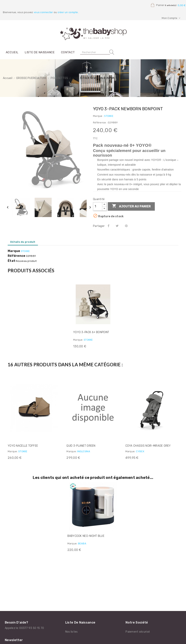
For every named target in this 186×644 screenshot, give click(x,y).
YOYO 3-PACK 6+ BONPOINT (91, 332)
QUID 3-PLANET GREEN (81, 446)
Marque (14, 251)
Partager (109, 226)
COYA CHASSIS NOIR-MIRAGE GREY (148, 446)
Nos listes (72, 632)
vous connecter (43, 12)
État (11, 261)
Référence (16, 256)
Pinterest (127, 226)
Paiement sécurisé (138, 632)
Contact (68, 52)
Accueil (12, 52)
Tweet (118, 226)
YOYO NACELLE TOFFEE (23, 446)
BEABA (82, 543)
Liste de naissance (40, 52)
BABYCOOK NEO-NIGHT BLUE (86, 536)
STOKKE (109, 116)
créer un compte (68, 12)
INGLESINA (83, 451)
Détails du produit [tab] (23, 242)
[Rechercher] (95, 52)
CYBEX (140, 451)
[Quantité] (98, 206)
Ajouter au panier (131, 206)
